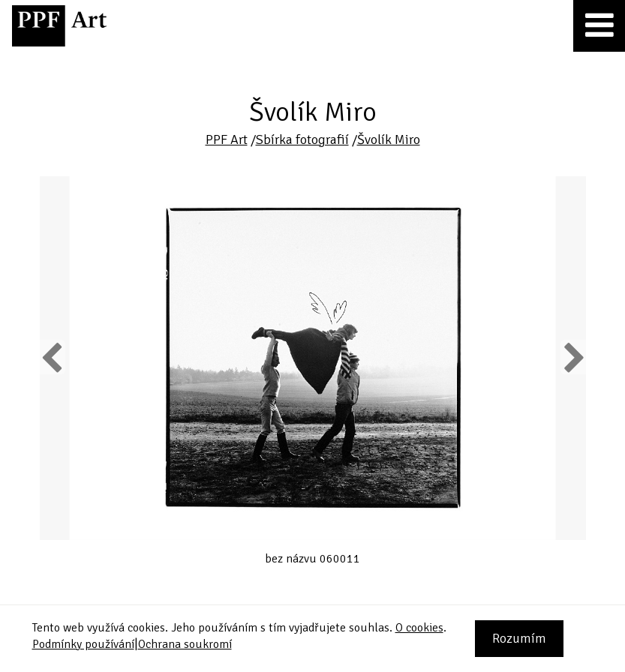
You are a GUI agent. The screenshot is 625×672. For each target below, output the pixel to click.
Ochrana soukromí (185, 644)
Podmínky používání (83, 644)
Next (573, 357)
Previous (53, 357)
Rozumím (519, 638)
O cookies (419, 628)
